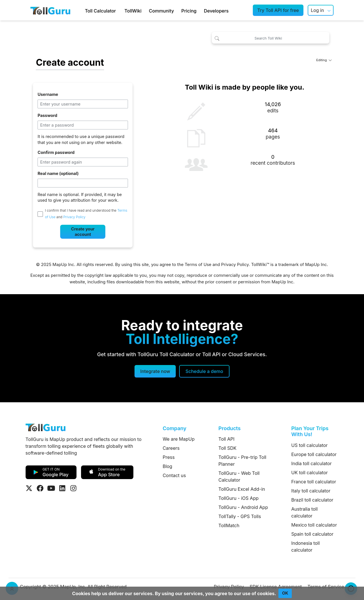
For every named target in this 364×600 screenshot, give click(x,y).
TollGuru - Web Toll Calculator (239, 477)
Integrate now (155, 371)
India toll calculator (311, 463)
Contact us (174, 475)
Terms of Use (198, 265)
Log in (317, 10)
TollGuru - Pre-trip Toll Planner (242, 461)
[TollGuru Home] (50, 10)
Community (162, 11)
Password (47, 115)
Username (48, 94)
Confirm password (56, 152)
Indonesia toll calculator (305, 547)
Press (169, 457)
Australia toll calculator (304, 512)
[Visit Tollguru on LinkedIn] (62, 488)
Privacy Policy (75, 217)
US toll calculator (309, 445)
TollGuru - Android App (243, 507)
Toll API (226, 439)
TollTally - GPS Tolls (240, 516)
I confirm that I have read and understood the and (86, 214)
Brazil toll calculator (312, 500)
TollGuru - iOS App (238, 498)
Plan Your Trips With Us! (310, 431)
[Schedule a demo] (204, 371)
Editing (324, 60)
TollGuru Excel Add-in (242, 489)
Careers (171, 448)
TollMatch (229, 525)
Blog (167, 466)
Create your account (83, 232)
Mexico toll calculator (314, 525)
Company (174, 428)
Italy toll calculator (311, 491)
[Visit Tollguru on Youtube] (51, 488)
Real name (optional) (58, 173)
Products (229, 428)
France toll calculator (314, 482)
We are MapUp (179, 439)
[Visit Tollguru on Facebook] (40, 488)
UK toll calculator (309, 473)
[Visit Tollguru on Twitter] (29, 488)
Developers (216, 11)
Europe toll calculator (314, 454)
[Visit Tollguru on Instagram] (73, 488)
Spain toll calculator (312, 534)
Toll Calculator (100, 11)
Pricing (189, 11)
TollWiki (133, 11)
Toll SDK (227, 448)
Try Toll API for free (278, 10)
